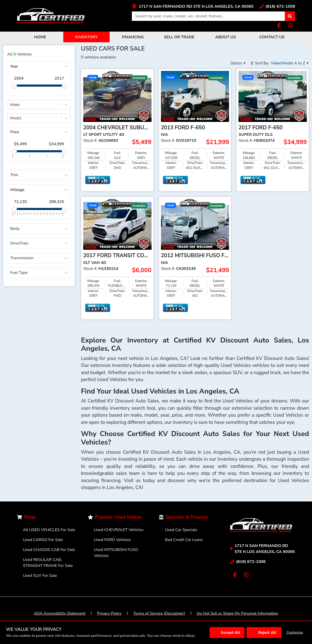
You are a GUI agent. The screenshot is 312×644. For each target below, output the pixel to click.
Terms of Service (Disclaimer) (159, 613)
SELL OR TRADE (179, 37)
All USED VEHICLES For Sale (49, 530)
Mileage (17, 190)
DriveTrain (19, 243)
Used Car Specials (181, 530)
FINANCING (133, 37)
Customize (295, 632)
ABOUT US (226, 37)
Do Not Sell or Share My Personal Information (237, 613)
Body (15, 229)
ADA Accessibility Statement (60, 613)
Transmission (22, 258)
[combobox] (10, 105)
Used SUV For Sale (40, 576)
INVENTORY (87, 37)
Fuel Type (19, 273)
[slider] (14, 86)
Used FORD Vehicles (112, 540)
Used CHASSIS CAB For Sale (49, 550)
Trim (14, 175)
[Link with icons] (193, 6)
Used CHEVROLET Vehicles (119, 530)
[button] (290, 16)
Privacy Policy (109, 613)
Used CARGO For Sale (43, 540)
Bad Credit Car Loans (184, 540)
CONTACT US (272, 37)
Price (15, 132)
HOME (40, 37)
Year (14, 66)
